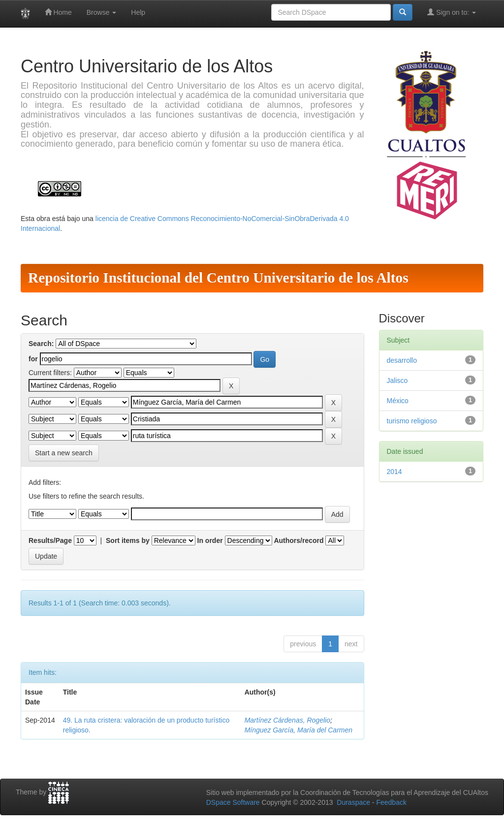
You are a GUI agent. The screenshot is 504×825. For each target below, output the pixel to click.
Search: (41, 344)
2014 (394, 472)
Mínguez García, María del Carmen (299, 730)
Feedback (391, 802)
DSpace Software (233, 802)
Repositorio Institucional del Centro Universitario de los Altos (218, 278)
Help (138, 12)
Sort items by (128, 540)
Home (58, 12)
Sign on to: (452, 12)
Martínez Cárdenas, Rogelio (287, 720)
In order (210, 540)
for (33, 359)
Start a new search (64, 453)
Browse (102, 12)
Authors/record (299, 540)
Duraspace (353, 802)
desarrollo (402, 360)
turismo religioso (412, 421)
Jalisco (397, 381)
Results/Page (50, 540)
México (398, 401)
